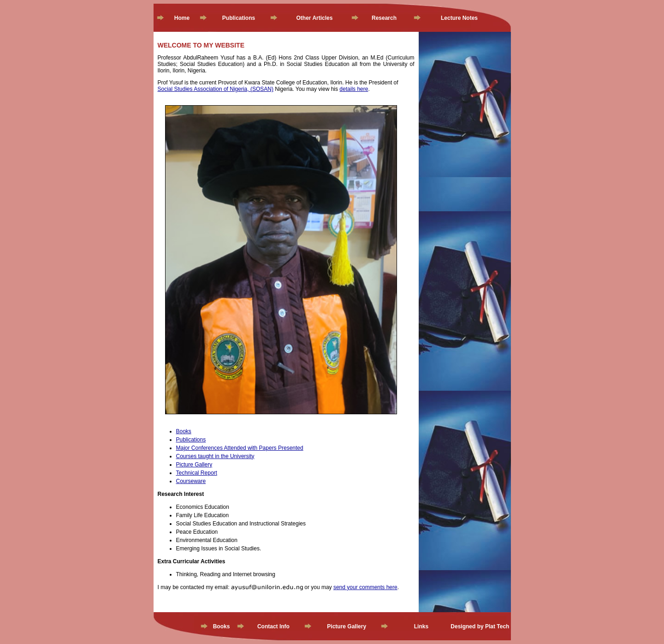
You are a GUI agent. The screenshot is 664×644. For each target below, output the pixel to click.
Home (182, 18)
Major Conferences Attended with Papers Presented (240, 448)
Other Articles (315, 18)
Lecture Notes (459, 18)
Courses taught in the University (215, 456)
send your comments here (365, 587)
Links (421, 626)
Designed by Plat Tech (480, 626)
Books (184, 431)
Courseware (191, 481)
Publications (239, 18)
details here (354, 89)
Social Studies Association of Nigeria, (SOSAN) (216, 89)
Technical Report (197, 473)
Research (384, 18)
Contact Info (273, 626)
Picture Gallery (194, 465)
